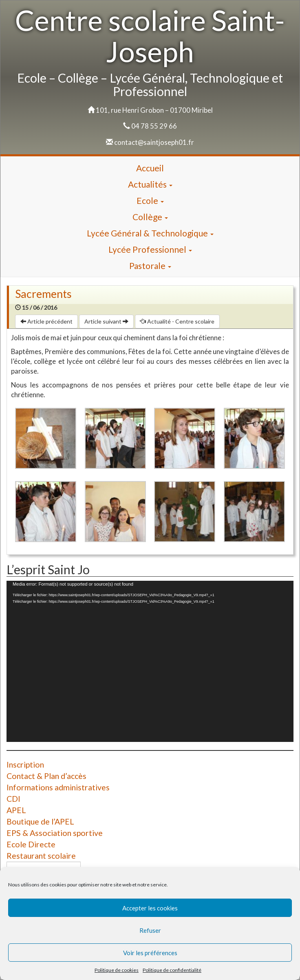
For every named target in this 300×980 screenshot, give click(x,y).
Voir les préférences (150, 953)
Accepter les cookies (150, 908)
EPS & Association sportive (55, 833)
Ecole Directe (31, 844)
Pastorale (150, 266)
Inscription (25, 765)
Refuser (150, 930)
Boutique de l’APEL (40, 821)
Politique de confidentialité (172, 970)
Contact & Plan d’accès (46, 776)
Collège (150, 217)
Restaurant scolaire (41, 856)
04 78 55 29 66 (154, 126)
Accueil (150, 168)
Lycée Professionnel (150, 249)
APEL (16, 810)
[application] (150, 661)
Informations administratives (58, 787)
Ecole (150, 200)
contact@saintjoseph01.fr (154, 142)
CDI (13, 799)
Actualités (150, 184)
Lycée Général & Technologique (150, 233)
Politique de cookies (117, 970)
